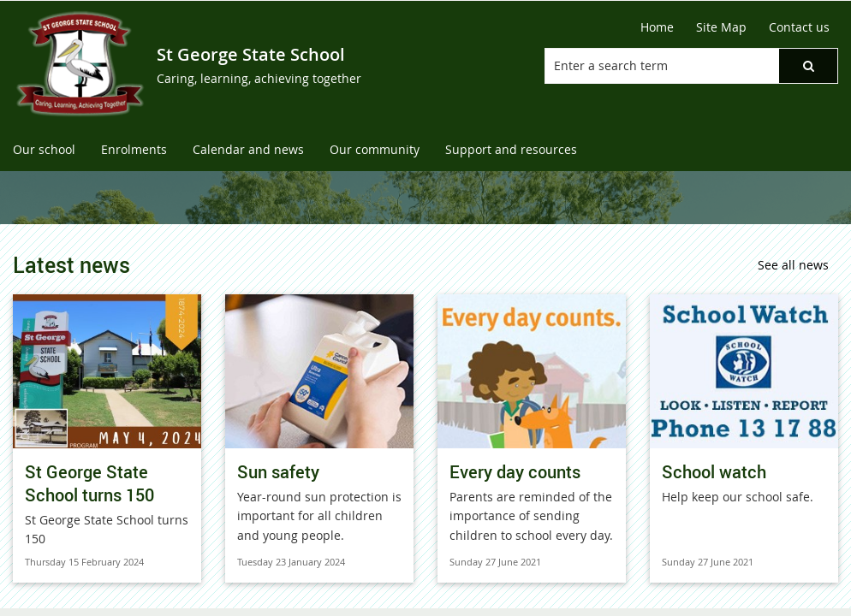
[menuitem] (44, 150)
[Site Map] (721, 27)
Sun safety (278, 472)
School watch (714, 472)
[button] (808, 66)
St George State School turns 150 (89, 483)
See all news (793, 265)
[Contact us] (799, 27)
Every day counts (515, 472)
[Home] (657, 27)
